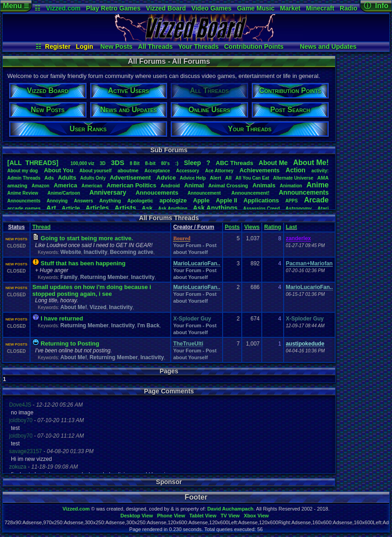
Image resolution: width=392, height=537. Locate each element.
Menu (16, 6)
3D (103, 163)
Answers (84, 201)
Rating (272, 227)
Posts (232, 227)
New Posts (116, 46)
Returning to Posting (70, 343)
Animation (291, 186)
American (92, 186)
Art (51, 208)
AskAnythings (215, 208)
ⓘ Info (376, 6)
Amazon (41, 186)
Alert (216, 178)
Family (69, 277)
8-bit (150, 163)
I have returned (62, 318)
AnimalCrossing (228, 186)
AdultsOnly (93, 178)
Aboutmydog (23, 171)
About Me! (74, 307)
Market (290, 8)
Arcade (316, 200)
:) (177, 163)
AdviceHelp (193, 178)
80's (165, 163)
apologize (173, 200)
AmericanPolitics (131, 185)
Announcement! (250, 193)
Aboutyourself (95, 171)
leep (192, 163)
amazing (17, 186)
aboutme (128, 170)
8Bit (135, 163)
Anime (318, 185)
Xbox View (257, 516)
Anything (110, 201)
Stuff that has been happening (83, 263)
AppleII (227, 200)
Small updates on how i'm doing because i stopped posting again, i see (92, 290)
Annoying (57, 201)
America (65, 185)
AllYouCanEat (252, 178)
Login (85, 46)
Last (292, 227)
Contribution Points (254, 46)
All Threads (155, 46)
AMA (323, 178)
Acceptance (157, 171)
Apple (201, 200)
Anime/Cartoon (64, 193)
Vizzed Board (166, 8)
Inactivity (96, 252)
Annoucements (157, 193)
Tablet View (203, 516)
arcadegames (24, 208)
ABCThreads (234, 163)
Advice (166, 178)
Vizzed (98, 307)
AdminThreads (24, 178)
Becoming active (131, 252)
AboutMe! (311, 163)
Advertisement (131, 178)
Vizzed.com (63, 8)
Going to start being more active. (87, 238)
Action (295, 170)
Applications (261, 200)
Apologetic (140, 201)
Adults (67, 178)
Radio (349, 8)
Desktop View (136, 516)
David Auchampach (230, 509)
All (229, 178)
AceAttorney (219, 171)
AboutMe (273, 163)
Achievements (260, 170)
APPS (292, 201)
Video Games (211, 8)
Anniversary (108, 192)
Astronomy (299, 208)
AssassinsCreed (262, 209)
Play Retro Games (113, 8)
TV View (230, 516)
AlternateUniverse (293, 178)
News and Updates (328, 46)
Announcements (304, 192)
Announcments (24, 201)
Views (252, 227)
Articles (97, 208)
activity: (320, 171)
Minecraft (320, 8)
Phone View (171, 516)
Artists (125, 208)
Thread (41, 227)
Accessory (188, 171)
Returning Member (104, 277)
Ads (49, 178)
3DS (118, 163)
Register (58, 46)
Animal (194, 185)
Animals (264, 185)
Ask (147, 208)
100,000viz (82, 163)
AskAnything (173, 209)
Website (71, 252)
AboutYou (59, 170)
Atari (323, 208)
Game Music (255, 8)
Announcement (205, 193)
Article (71, 208)
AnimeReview (23, 193)
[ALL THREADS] (33, 163)
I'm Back (149, 325)
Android (170, 186)
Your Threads (198, 46)
